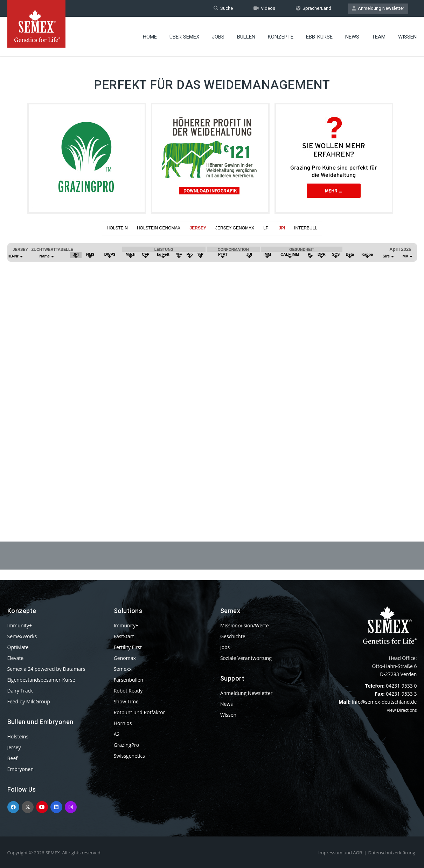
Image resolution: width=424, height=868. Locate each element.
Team (379, 37)
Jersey (14, 747)
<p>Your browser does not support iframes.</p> (212, 371)
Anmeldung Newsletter (378, 8)
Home (150, 37)
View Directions (402, 710)
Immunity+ (20, 625)
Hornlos (123, 723)
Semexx (123, 669)
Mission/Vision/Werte (245, 625)
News (352, 37)
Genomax (125, 658)
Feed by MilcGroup (29, 701)
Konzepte (281, 37)
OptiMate (18, 647)
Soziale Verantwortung (246, 658)
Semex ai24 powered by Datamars (46, 669)
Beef (12, 758)
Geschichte (233, 636)
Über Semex (184, 37)
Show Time (126, 701)
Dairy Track (20, 691)
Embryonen (21, 769)
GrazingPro (127, 745)
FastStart (124, 636)
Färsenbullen (129, 680)
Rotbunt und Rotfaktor (140, 712)
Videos (264, 8)
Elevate (16, 658)
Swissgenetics (129, 756)
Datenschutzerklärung (392, 853)
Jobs (218, 37)
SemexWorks (22, 636)
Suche (223, 8)
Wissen (407, 37)
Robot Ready (128, 691)
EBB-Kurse (319, 37)
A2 (117, 734)
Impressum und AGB (340, 853)
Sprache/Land (314, 8)
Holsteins (18, 736)
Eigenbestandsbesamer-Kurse (41, 680)
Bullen (246, 37)
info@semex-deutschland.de (384, 702)
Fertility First (128, 647)
